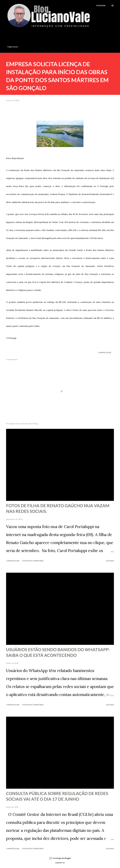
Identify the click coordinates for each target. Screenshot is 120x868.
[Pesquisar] (101, 5)
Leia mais (110, 561)
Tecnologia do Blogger (60, 858)
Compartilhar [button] (104, 353)
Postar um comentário (33, 561)
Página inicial (13, 47)
